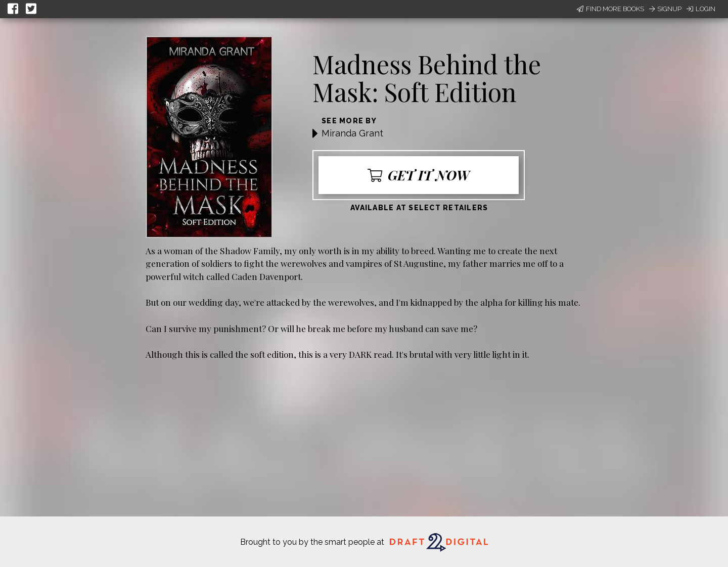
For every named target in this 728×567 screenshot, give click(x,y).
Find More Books (610, 9)
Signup (665, 9)
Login (701, 9)
